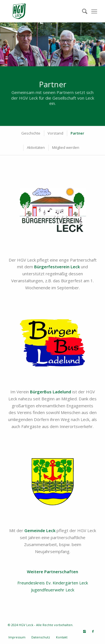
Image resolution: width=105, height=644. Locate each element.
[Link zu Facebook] (93, 631)
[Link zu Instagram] (85, 631)
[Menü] (94, 11)
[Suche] (82, 11)
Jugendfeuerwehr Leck (53, 590)
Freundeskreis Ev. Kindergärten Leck (53, 583)
